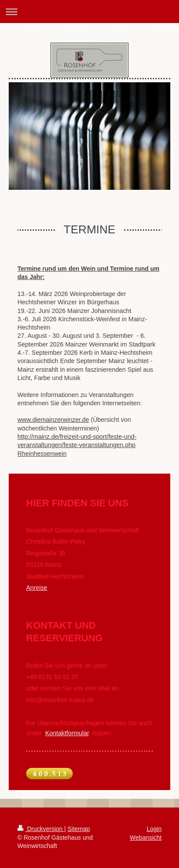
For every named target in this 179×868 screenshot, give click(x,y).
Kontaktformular (67, 733)
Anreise (37, 588)
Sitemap (79, 829)
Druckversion (41, 829)
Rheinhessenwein (42, 454)
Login (154, 829)
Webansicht (146, 838)
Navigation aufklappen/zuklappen (89, 12)
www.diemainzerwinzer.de (53, 420)
